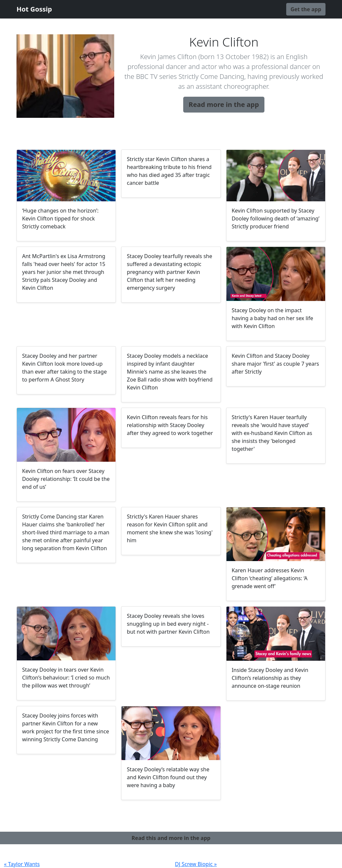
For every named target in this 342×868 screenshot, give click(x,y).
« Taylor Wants (22, 864)
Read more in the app (224, 104)
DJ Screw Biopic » (196, 864)
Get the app (306, 9)
